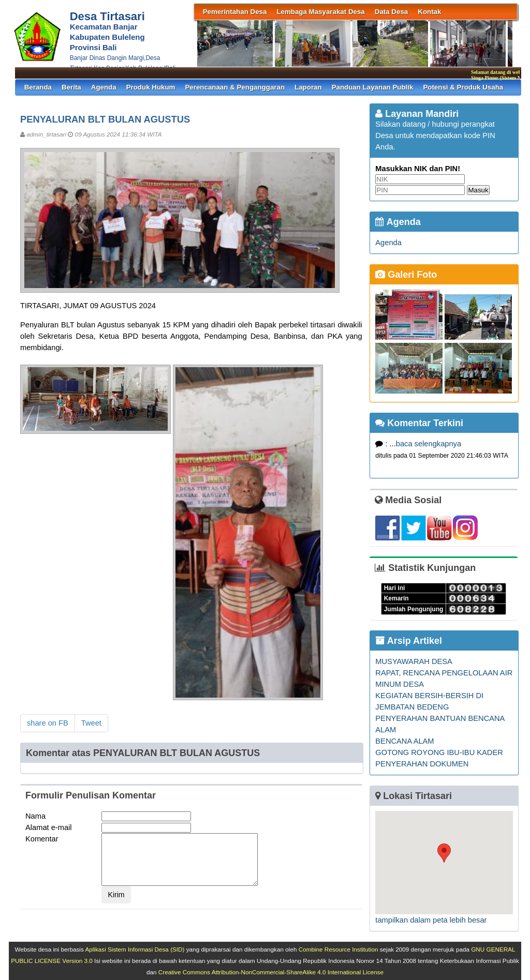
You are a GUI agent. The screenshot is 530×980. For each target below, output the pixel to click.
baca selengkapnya (429, 444)
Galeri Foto (406, 275)
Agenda (104, 87)
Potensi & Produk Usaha (463, 87)
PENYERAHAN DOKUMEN (422, 764)
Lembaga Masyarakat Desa (320, 12)
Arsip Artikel (409, 641)
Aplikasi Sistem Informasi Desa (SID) (135, 949)
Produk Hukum (151, 87)
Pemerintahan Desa (235, 12)
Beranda (38, 87)
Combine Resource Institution (338, 949)
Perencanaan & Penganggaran (235, 87)
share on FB (48, 723)
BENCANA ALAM (404, 741)
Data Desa (391, 12)
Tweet (91, 723)
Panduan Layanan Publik (373, 87)
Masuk (478, 190)
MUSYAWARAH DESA (414, 661)
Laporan (308, 87)
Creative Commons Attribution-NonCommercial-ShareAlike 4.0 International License (271, 972)
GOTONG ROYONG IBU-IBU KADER (439, 752)
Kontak (429, 12)
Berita (71, 87)
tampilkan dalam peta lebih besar (431, 920)
